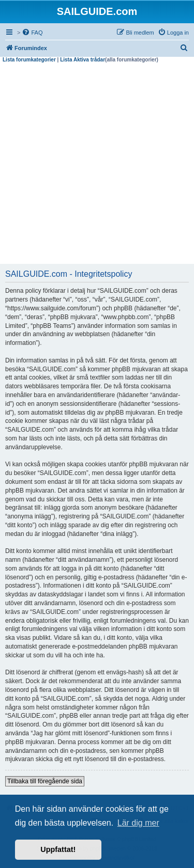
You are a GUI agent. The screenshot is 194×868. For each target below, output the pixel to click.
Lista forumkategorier (29, 60)
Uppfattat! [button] (58, 849)
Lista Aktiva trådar (83, 60)
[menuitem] (32, 33)
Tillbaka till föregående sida (45, 781)
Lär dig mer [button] (138, 823)
